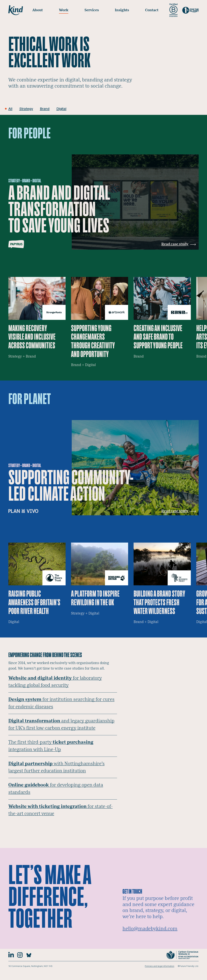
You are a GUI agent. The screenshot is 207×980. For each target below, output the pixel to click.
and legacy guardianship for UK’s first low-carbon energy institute (60, 729)
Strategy (27, 109)
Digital (65, 109)
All (11, 109)
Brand (47, 109)
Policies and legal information (160, 975)
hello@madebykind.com (150, 937)
